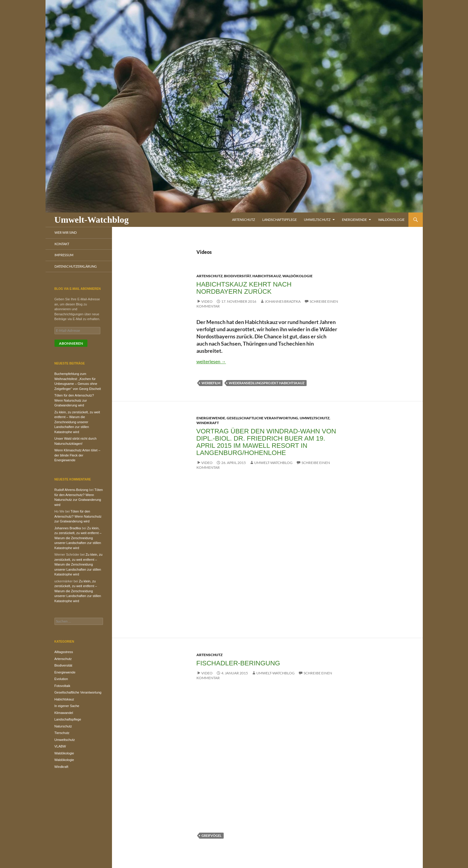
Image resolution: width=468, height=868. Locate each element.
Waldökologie (391, 220)
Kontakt (62, 244)
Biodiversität (237, 276)
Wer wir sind (66, 232)
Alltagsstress (64, 652)
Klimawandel (64, 713)
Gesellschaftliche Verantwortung (262, 418)
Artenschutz (244, 220)
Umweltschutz (317, 220)
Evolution (61, 679)
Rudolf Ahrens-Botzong (71, 490)
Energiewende (354, 220)
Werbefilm (211, 383)
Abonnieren (71, 343)
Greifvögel (212, 835)
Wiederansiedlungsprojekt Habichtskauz (267, 383)
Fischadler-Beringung (238, 663)
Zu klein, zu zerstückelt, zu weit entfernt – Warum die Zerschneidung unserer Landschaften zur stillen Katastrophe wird (77, 422)
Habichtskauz (267, 276)
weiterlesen (211, 361)
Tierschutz (62, 733)
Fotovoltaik (62, 686)
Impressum (64, 255)
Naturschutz (63, 726)
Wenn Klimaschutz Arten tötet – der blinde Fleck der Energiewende (77, 455)
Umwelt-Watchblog (92, 220)
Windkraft (208, 423)
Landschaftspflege (280, 220)
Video (207, 301)
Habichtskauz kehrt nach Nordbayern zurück (244, 288)
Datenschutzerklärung (76, 266)
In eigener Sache (67, 706)
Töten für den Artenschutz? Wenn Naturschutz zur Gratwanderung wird (74, 400)
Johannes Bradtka (283, 301)
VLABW (60, 746)
